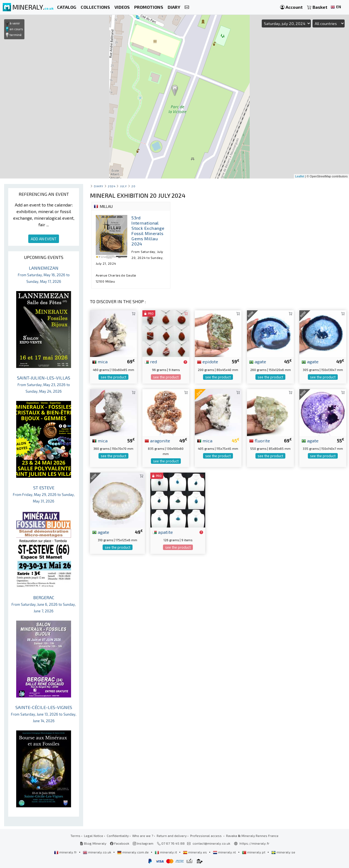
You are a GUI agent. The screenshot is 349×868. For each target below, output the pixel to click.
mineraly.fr (66, 852)
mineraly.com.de (133, 852)
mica (100, 361)
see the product (113, 377)
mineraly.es (195, 852)
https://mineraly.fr (254, 843)
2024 (112, 186)
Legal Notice (94, 836)
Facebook (120, 843)
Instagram (143, 843)
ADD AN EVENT (44, 239)
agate (258, 361)
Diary (99, 186)
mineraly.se (283, 852)
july (123, 186)
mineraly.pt (254, 852)
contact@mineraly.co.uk (211, 843)
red (151, 361)
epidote (208, 361)
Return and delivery (172, 836)
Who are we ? (143, 836)
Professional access (206, 836)
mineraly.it (166, 852)
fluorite (260, 440)
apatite (163, 532)
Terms (75, 836)
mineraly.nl (225, 852)
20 (133, 186)
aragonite (157, 440)
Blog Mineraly (93, 843)
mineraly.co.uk (97, 852)
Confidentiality (118, 836)
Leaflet (300, 176)
